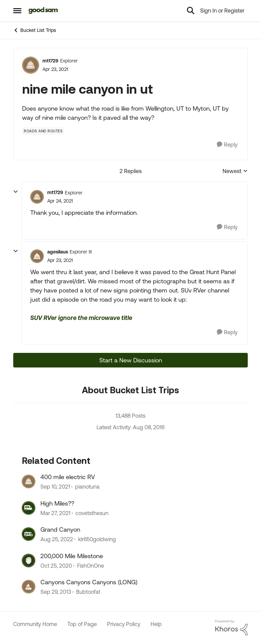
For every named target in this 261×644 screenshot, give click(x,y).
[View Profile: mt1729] (31, 65)
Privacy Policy (124, 624)
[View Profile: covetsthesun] (29, 508)
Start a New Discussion (131, 360)
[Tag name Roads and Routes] (43, 131)
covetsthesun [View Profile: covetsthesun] (92, 513)
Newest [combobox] (235, 172)
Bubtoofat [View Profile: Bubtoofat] (88, 592)
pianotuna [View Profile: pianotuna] (87, 487)
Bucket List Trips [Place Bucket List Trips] (35, 30)
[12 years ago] (56, 592)
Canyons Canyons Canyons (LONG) (89, 582)
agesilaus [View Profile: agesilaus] (58, 252)
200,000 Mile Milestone (72, 556)
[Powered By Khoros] (231, 628)
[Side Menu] (17, 11)
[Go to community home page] (43, 11)
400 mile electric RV (68, 477)
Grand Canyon (60, 529)
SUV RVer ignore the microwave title (81, 318)
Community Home (35, 624)
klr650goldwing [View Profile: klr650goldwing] (97, 539)
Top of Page (82, 624)
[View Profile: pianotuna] (29, 481)
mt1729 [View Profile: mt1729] (50, 61)
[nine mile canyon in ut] (60, 201)
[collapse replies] (16, 192)
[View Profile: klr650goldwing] (29, 534)
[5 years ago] (55, 513)
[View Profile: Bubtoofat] (29, 587)
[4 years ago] (55, 487)
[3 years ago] (57, 539)
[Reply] (227, 145)
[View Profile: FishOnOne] (29, 561)
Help (156, 624)
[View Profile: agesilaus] (37, 256)
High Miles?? (57, 503)
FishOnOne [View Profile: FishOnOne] (91, 566)
